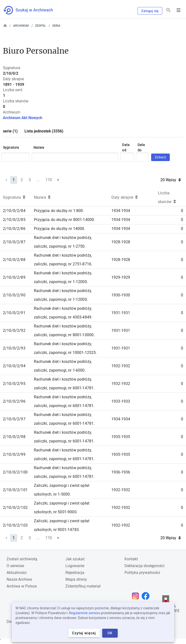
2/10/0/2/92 (14, 330)
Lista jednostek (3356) (44, 131)
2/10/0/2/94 (14, 366)
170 (49, 180)
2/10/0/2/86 (14, 229)
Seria (56, 26)
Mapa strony (76, 579)
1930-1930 (121, 295)
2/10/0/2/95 (14, 384)
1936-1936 (121, 472)
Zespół (40, 26)
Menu (178, 10)
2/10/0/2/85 (14, 220)
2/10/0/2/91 (14, 313)
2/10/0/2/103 (15, 525)
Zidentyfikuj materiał (83, 586)
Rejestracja (75, 573)
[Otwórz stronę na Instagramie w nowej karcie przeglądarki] (137, 596)
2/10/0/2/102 (15, 508)
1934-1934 (121, 211)
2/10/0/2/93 (14, 348)
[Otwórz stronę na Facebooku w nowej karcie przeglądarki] (147, 596)
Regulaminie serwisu (85, 613)
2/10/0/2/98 (14, 437)
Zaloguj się (150, 11)
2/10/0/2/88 (14, 260)
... (38, 180)
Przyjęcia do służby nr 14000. (60, 229)
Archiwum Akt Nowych (23, 118)
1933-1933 (121, 401)
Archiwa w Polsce (22, 586)
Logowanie (75, 566)
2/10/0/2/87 (14, 242)
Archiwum (21, 26)
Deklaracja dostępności (144, 566)
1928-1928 (121, 242)
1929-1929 (121, 277)
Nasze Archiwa (19, 579)
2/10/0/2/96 (14, 401)
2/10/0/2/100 (15, 472)
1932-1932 (121, 366)
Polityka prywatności (142, 573)
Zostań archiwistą (22, 559)
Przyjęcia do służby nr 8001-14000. (64, 220)
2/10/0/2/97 (14, 419)
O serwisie (15, 566)
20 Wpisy (170, 180)
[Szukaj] (169, 10)
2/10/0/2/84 (14, 211)
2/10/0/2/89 (14, 277)
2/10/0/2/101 (15, 490)
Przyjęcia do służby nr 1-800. (59, 211)
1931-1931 (121, 313)
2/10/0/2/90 (14, 295)
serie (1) (10, 131)
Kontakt (131, 559)
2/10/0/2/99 (14, 454)
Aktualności (17, 573)
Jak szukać (75, 559)
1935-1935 (121, 437)
